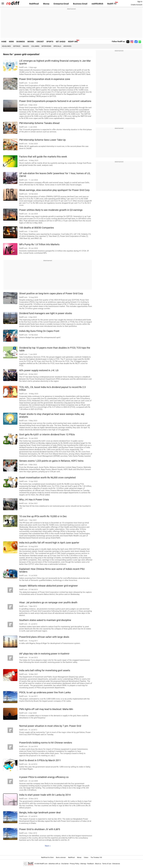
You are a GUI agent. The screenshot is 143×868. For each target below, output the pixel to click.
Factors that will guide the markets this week (43, 157)
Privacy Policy (74, 864)
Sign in (140, 2)
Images (26, 46)
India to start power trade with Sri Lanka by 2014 (45, 795)
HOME (4, 42)
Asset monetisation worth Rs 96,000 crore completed (47, 478)
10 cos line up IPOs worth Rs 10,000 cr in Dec (43, 516)
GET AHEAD (61, 42)
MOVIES (31, 42)
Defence (17, 46)
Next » (48, 846)
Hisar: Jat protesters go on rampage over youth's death (48, 602)
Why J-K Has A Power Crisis (34, 500)
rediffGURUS (97, 4)
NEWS (11, 42)
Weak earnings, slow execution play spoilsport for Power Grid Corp (54, 190)
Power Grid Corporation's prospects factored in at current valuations (55, 101)
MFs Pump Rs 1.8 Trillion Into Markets (39, 244)
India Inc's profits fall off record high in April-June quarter (49, 543)
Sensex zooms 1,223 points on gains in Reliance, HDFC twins (51, 461)
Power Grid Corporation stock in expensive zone (45, 79)
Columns (35, 46)
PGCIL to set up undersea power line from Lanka (45, 692)
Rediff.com (44, 864)
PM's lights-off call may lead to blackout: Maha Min (46, 709)
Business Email (80, 4)
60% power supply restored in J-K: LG (39, 370)
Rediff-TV (112, 4)
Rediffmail (34, 4)
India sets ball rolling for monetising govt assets (45, 670)
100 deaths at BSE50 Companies (37, 228)
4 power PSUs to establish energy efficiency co (44, 777)
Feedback (90, 864)
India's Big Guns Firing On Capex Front (39, 331)
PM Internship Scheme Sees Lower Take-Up (42, 140)
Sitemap (83, 864)
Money (46, 4)
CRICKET (40, 42)
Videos (86, 857)
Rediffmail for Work (47, 857)
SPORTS (50, 42)
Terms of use (107, 864)
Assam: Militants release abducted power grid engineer (49, 586)
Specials (57, 46)
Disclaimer (65, 864)
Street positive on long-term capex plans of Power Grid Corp (51, 294)
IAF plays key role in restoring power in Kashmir (44, 654)
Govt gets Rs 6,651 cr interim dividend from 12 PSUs (47, 435)
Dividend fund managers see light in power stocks (46, 313)
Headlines (6, 46)
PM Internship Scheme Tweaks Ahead (39, 123)
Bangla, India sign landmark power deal (40, 813)
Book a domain (61, 857)
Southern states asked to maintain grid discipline (45, 620)
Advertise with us (54, 864)
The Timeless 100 (96, 857)
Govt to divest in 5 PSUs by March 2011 (40, 760)
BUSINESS (21, 42)
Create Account (137, 5)
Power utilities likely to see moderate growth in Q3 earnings (51, 210)
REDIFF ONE (73, 42)
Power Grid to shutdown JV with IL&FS (40, 829)
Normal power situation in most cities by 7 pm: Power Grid (50, 726)
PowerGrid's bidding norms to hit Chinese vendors (46, 743)
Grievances (116, 864)
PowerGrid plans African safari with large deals (44, 637)
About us (98, 864)
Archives (67, 46)
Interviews (46, 46)
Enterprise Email (61, 4)
